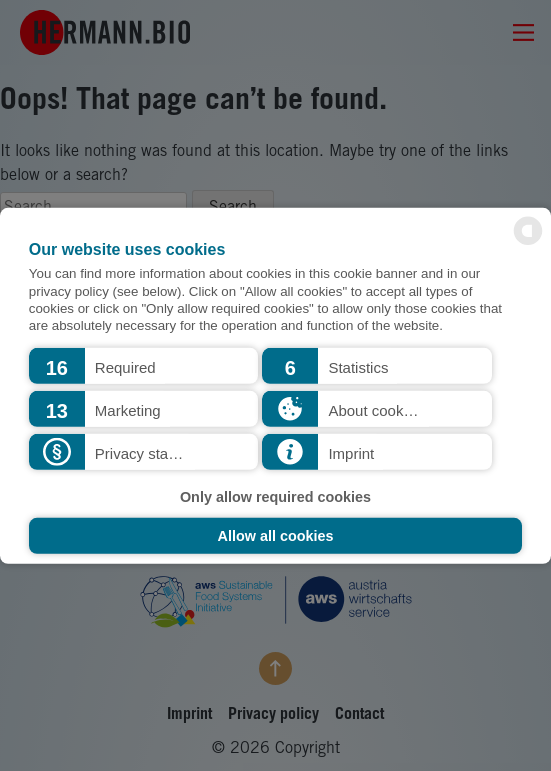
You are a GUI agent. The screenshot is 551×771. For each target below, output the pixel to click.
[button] (143, 366)
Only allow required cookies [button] (275, 496)
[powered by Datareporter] (528, 243)
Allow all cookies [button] (276, 536)
